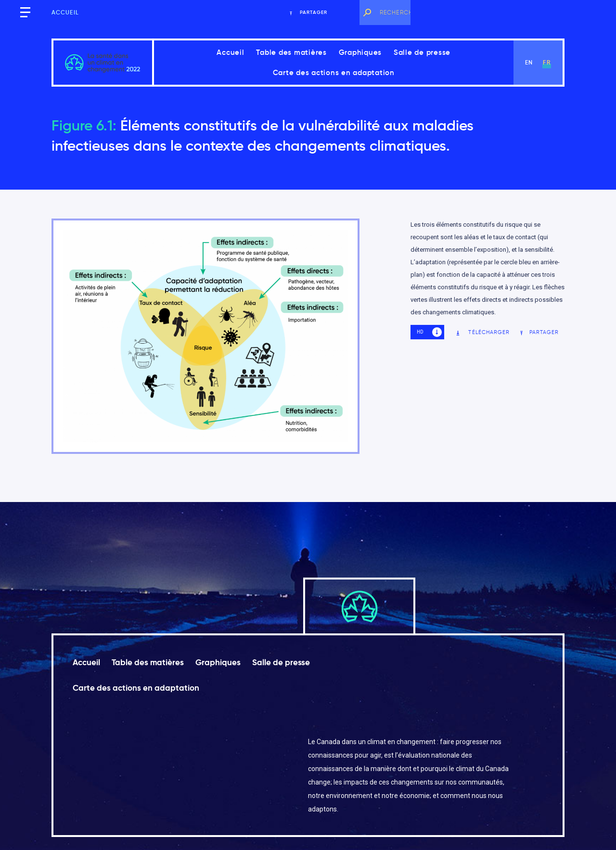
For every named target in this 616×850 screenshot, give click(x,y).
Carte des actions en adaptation (334, 72)
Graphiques (360, 52)
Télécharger (482, 332)
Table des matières (291, 52)
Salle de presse (422, 52)
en (529, 62)
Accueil (65, 12)
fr (546, 62)
